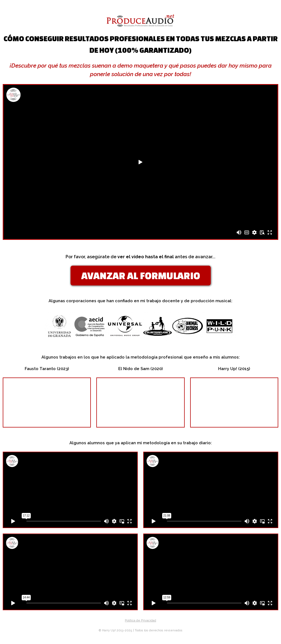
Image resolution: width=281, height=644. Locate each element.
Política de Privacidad (140, 621)
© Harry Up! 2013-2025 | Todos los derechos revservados (141, 630)
